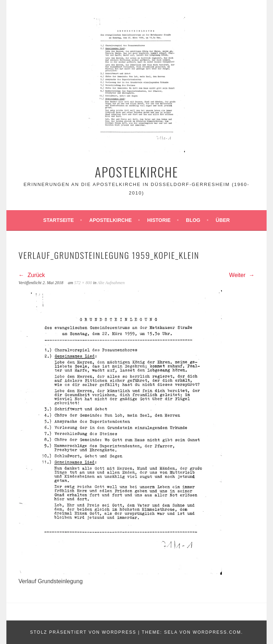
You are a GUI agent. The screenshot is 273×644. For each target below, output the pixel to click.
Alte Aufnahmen (111, 283)
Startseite (59, 220)
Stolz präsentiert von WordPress (83, 632)
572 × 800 (83, 283)
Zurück (32, 275)
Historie (159, 220)
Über (223, 220)
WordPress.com (217, 632)
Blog (193, 220)
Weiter (242, 275)
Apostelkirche (136, 172)
